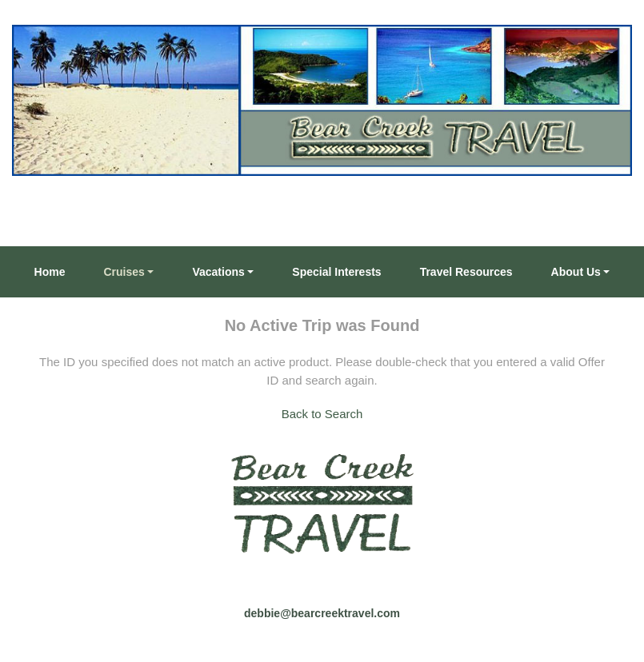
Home (50, 272)
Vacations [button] (218, 272)
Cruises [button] (124, 272)
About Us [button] (576, 272)
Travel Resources (466, 272)
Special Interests (336, 272)
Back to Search (322, 414)
